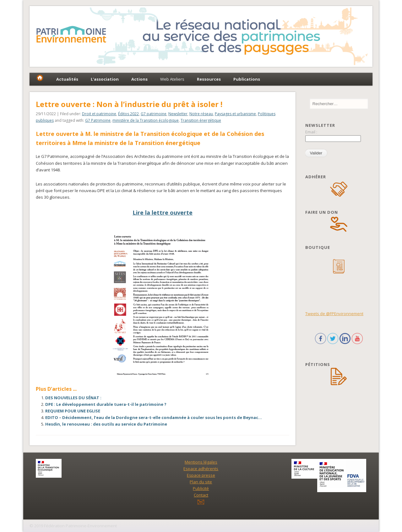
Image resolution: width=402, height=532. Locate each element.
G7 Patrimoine (98, 120)
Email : (311, 132)
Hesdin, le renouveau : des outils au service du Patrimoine (106, 424)
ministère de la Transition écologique (146, 120)
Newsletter (178, 114)
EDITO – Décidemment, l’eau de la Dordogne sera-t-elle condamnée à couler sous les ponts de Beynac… (154, 417)
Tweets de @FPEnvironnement (334, 314)
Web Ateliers (172, 79)
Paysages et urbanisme (235, 114)
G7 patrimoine (154, 114)
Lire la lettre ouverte (163, 212)
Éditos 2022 (128, 114)
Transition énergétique (201, 120)
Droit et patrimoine (99, 114)
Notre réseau (201, 114)
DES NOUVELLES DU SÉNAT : (73, 398)
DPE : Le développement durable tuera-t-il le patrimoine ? (106, 404)
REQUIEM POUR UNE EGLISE (73, 411)
